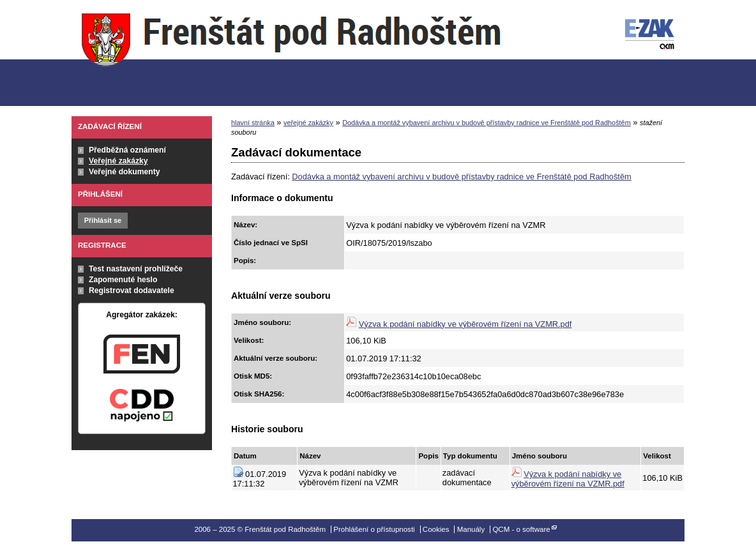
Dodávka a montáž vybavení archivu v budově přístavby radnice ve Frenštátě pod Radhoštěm (487, 123)
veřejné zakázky (308, 123)
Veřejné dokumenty (124, 172)
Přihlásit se (103, 220)
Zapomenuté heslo (123, 280)
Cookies (436, 529)
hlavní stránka (253, 123)
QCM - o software (521, 529)
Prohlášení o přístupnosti (374, 529)
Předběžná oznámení (127, 150)
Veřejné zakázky (118, 161)
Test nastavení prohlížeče (136, 269)
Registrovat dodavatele (132, 291)
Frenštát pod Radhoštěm (291, 53)
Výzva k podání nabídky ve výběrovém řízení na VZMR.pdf (465, 324)
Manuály (471, 529)
